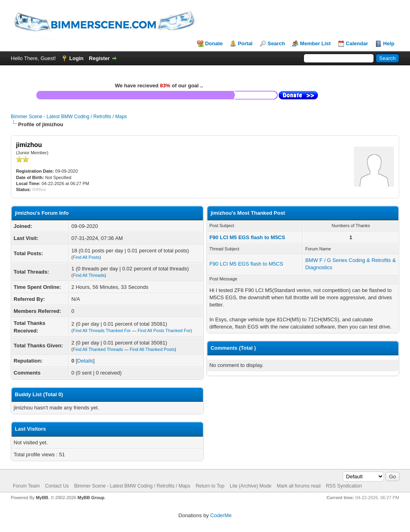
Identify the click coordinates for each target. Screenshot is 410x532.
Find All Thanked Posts (152, 349)
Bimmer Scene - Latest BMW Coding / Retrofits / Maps (69, 117)
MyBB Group (91, 498)
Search (276, 43)
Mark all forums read (298, 486)
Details (85, 361)
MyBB (42, 498)
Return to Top (210, 486)
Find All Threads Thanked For (102, 330)
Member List (315, 43)
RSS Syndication (344, 486)
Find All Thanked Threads (98, 349)
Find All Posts (86, 257)
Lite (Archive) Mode (251, 486)
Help (389, 43)
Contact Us (57, 486)
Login (76, 58)
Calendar (357, 43)
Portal (245, 43)
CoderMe (221, 515)
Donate (214, 43)
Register (99, 58)
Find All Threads (89, 275)
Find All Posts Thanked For (164, 330)
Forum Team (26, 486)
